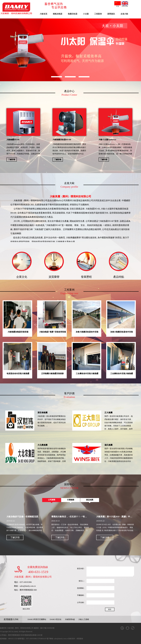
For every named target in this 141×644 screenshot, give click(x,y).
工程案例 (98, 14)
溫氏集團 (108, 445)
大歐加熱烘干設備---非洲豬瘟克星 (22, 517)
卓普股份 (80, 639)
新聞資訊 (111, 14)
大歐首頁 (43, 14)
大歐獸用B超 (70, 619)
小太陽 (86, 14)
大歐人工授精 (84, 619)
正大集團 (108, 413)
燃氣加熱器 (58, 14)
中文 (118, 4)
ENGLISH (125, 4)
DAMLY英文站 (56, 619)
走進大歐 (124, 14)
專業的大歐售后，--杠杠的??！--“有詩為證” (72, 517)
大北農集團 (42, 445)
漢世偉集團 (42, 413)
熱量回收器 (73, 14)
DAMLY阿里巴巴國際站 (37, 619)
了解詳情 (12, 160)
